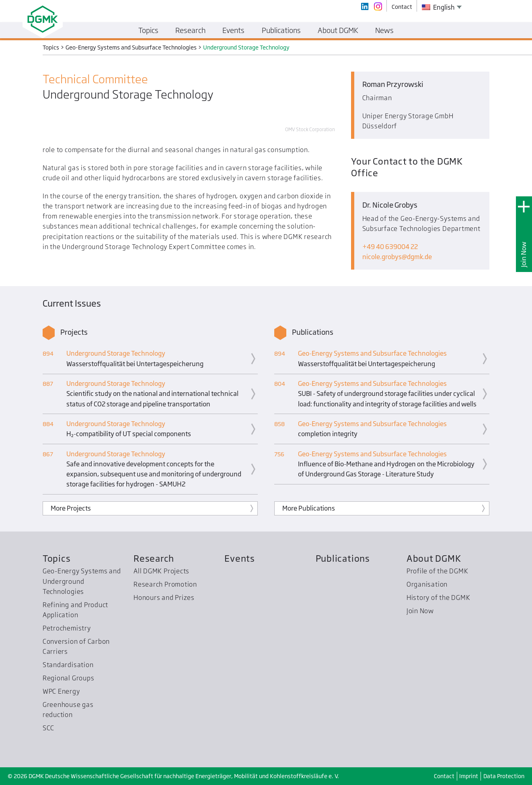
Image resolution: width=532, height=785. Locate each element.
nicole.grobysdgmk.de (397, 257)
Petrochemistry (67, 628)
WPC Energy (61, 691)
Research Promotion (165, 584)
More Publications (309, 508)
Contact (444, 776)
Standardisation (68, 665)
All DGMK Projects (161, 571)
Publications (343, 558)
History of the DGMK (439, 598)
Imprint (469, 776)
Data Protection (504, 776)
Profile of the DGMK (438, 571)
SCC (48, 728)
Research (154, 558)
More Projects (71, 508)
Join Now (524, 254)
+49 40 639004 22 (390, 247)
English (438, 7)
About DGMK (434, 558)
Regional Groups (69, 678)
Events (240, 558)
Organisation (427, 584)
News (384, 30)
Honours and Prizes (164, 598)
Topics (57, 558)
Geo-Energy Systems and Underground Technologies (82, 581)
